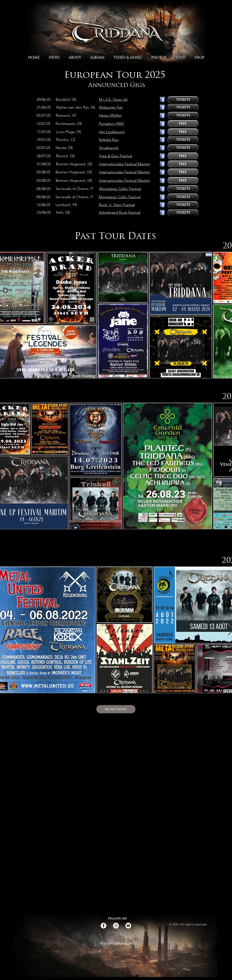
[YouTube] (128, 926)
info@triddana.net (118, 943)
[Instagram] (116, 926)
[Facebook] (104, 926)
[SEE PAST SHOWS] (116, 709)
